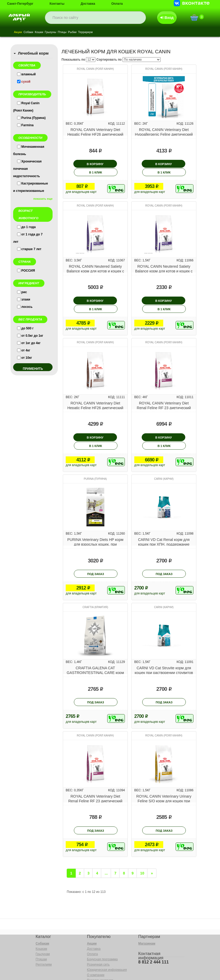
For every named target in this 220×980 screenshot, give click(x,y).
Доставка (88, 4)
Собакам (43, 920)
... (106, 850)
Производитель (32, 94)
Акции (19, 32)
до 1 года (29, 227)
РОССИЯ (28, 271)
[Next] (152, 850)
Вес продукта (30, 319)
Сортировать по (109, 60)
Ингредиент (29, 283)
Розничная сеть (98, 941)
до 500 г (27, 328)
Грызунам (43, 930)
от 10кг (27, 358)
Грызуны (55, 32)
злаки (26, 299)
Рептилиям (44, 941)
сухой (26, 82)
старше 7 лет (31, 249)
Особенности (30, 138)
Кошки (42, 32)
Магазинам (147, 920)
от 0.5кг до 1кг (32, 336)
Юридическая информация (107, 946)
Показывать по (73, 60)
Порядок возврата (100, 957)
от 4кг (26, 350)
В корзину (81, 164)
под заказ (96, 550)
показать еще (43, 199)
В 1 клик (110, 164)
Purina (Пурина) (33, 118)
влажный (29, 74)
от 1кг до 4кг (31, 343)
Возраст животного (28, 214)
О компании (96, 951)
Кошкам (42, 925)
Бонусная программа (102, 936)
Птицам (41, 936)
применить (33, 369)
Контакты (57, 4)
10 (142, 850)
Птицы (69, 32)
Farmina (27, 125)
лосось (27, 307)
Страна (25, 262)
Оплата (117, 4)
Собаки (31, 32)
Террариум (95, 32)
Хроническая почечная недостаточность (27, 169)
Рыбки (80, 32)
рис (24, 292)
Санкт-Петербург (20, 4)
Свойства (27, 65)
